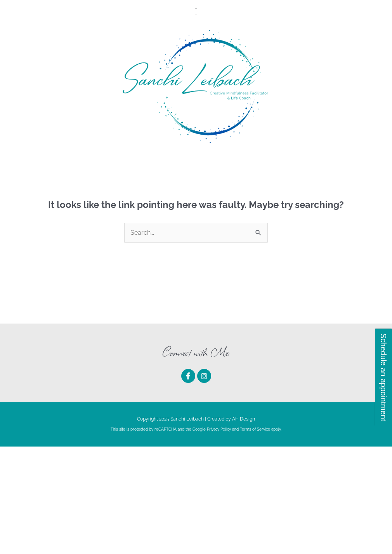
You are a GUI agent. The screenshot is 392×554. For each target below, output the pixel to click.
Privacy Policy (219, 429)
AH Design (244, 419)
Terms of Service (255, 429)
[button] (196, 11)
